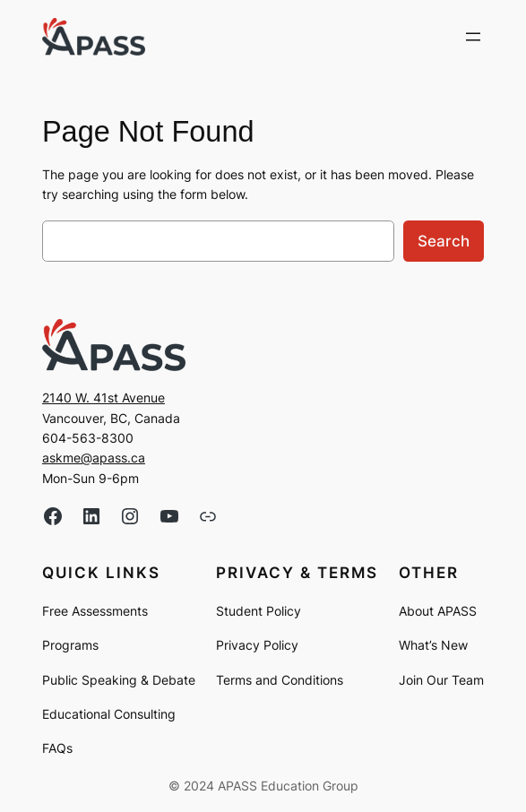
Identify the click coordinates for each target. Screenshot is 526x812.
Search (444, 241)
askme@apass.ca (94, 458)
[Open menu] (473, 37)
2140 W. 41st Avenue (103, 397)
